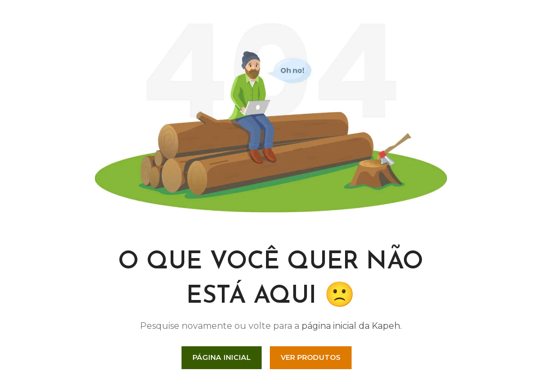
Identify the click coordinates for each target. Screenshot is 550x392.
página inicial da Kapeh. (352, 326)
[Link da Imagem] (271, 117)
